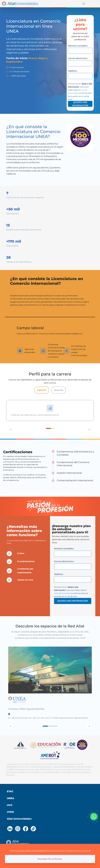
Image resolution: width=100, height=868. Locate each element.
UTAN (10, 812)
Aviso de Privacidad (62, 593)
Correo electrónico (78, 58)
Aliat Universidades (19, 819)
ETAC (10, 791)
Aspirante (42, 390)
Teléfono (72, 71)
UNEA (10, 798)
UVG (10, 805)
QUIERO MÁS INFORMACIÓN (80, 104)
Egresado (59, 390)
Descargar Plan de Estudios (50, 859)
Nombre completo (78, 46)
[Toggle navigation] (84, 4)
